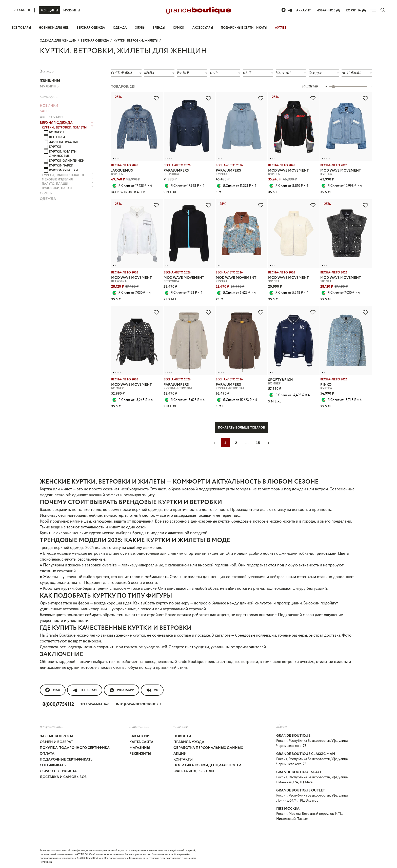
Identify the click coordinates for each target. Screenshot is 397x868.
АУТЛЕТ (281, 28)
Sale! (45, 111)
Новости (182, 736)
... (247, 443)
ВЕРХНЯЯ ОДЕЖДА (95, 41)
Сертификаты (53, 765)
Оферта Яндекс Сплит (195, 771)
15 (258, 443)
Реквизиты (140, 754)
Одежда (120, 28)
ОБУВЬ (46, 193)
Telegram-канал (95, 704)
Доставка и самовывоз (63, 777)
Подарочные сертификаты (244, 28)
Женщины (49, 11)
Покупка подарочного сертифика (75, 748)
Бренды (159, 28)
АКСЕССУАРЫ (52, 117)
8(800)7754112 (58, 704)
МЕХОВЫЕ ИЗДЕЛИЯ (67, 180)
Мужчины (72, 11)
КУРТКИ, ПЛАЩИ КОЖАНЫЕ (67, 175)
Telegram (85, 690)
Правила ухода (189, 742)
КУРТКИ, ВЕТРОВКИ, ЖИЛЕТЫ (136, 41)
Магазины (140, 748)
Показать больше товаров (242, 428)
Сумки (179, 28)
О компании (139, 726)
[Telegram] (290, 10)
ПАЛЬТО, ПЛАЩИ (67, 184)
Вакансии (140, 736)
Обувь (140, 28)
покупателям (51, 726)
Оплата (47, 754)
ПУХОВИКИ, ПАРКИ (67, 188)
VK (152, 690)
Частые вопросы (56, 736)
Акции (180, 754)
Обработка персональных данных (208, 748)
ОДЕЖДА (48, 199)
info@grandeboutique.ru (138, 704)
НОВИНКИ (49, 106)
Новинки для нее (54, 28)
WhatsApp (122, 690)
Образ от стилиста (58, 771)
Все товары (21, 28)
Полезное (181, 726)
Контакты (183, 760)
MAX (53, 690)
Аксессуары (203, 28)
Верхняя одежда (91, 28)
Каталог (21, 10)
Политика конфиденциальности (207, 765)
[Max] (284, 10)
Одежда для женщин (58, 41)
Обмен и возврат (56, 742)
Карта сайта (141, 742)
